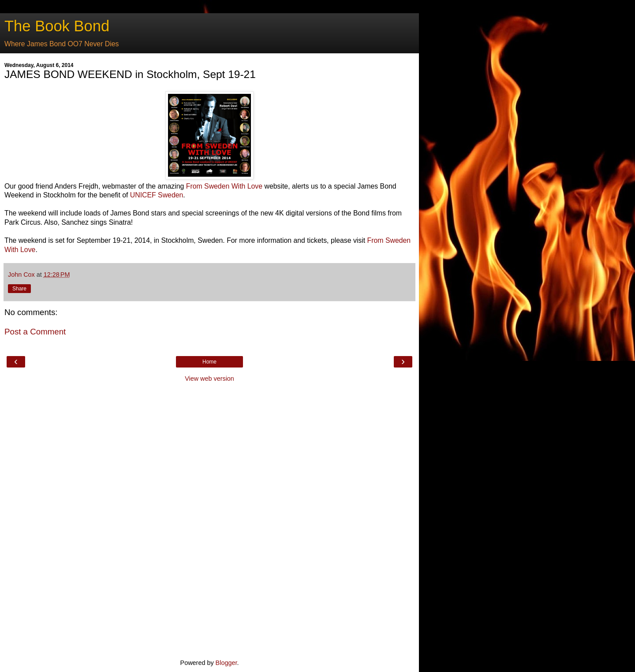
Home (209, 362)
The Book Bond (57, 26)
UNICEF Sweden (157, 195)
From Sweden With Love (224, 186)
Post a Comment (35, 332)
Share (19, 289)
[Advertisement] (209, 520)
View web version (209, 379)
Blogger (226, 663)
